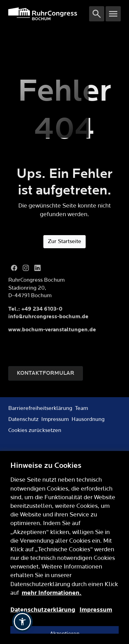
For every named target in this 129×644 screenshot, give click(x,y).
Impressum (96, 610)
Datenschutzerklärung (43, 610)
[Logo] (49, 14)
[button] (22, 622)
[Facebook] (14, 268)
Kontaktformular (46, 373)
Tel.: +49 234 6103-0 (35, 309)
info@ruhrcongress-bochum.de (48, 317)
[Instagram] (26, 268)
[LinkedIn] (37, 268)
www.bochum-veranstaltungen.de (52, 330)
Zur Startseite (64, 241)
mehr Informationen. (52, 593)
